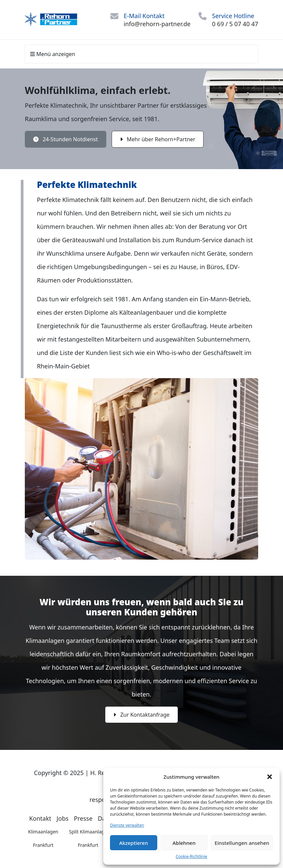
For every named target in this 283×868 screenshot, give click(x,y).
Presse (83, 818)
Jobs (63, 818)
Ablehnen (184, 843)
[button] (270, 777)
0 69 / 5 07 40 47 (235, 24)
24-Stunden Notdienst (66, 139)
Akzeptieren (133, 843)
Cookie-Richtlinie (191, 856)
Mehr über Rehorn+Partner (158, 139)
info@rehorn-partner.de (157, 24)
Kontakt (40, 818)
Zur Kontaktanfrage (141, 715)
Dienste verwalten (127, 825)
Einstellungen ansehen (242, 843)
